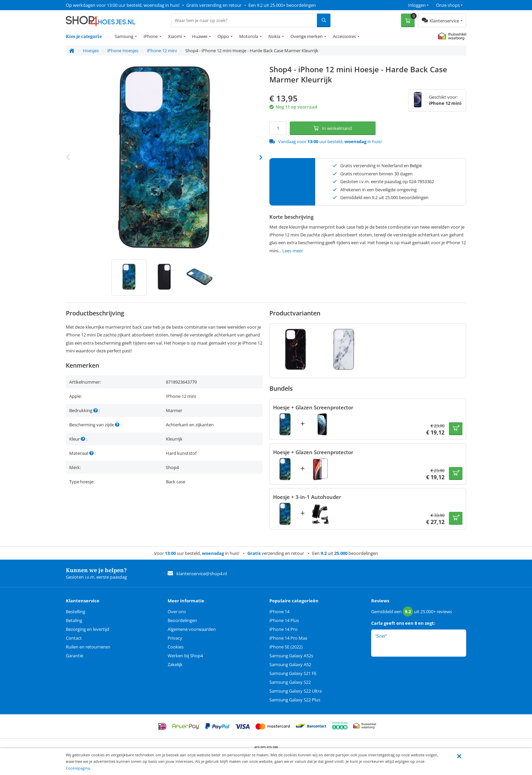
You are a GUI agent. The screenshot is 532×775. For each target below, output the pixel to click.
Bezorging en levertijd (88, 629)
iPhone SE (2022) (286, 647)
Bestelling (75, 612)
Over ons (177, 612)
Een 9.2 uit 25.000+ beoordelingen (282, 5)
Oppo (223, 36)
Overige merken (307, 36)
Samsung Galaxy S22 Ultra (296, 691)
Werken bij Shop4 (185, 656)
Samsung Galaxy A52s (291, 656)
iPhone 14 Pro (283, 629)
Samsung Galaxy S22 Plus (295, 700)
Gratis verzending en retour (214, 5)
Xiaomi (175, 36)
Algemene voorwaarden (192, 629)
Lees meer (293, 251)
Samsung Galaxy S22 (290, 682)
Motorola (249, 36)
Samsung (124, 36)
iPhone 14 (279, 612)
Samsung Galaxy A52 (290, 664)
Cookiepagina (78, 768)
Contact (74, 638)
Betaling (74, 620)
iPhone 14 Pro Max (288, 638)
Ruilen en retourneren (88, 647)
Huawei (200, 36)
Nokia (274, 36)
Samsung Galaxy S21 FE (293, 673)
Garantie (74, 656)
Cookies (176, 647)
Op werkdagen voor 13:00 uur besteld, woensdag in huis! (123, 5)
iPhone (151, 36)
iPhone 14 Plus (284, 620)
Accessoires (344, 36)
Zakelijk (175, 664)
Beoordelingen (182, 620)
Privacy (175, 638)
